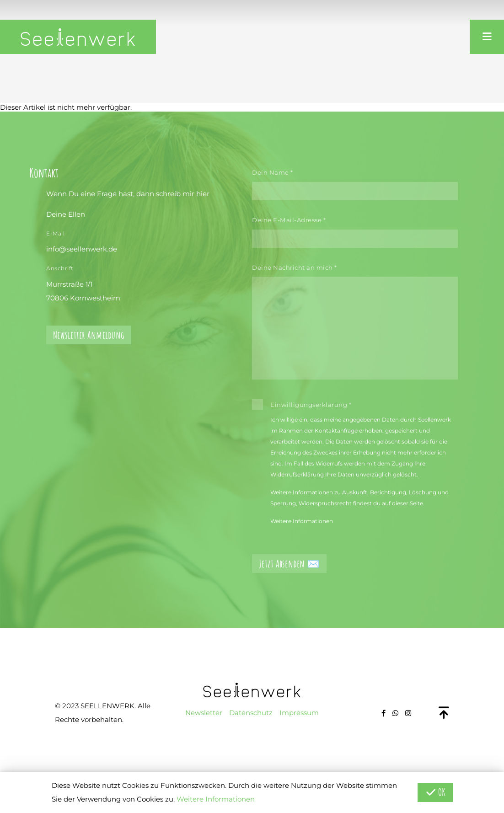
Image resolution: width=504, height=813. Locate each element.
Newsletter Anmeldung (89, 335)
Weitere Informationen (302, 521)
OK (435, 792)
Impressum (299, 713)
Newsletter (204, 713)
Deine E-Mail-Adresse (289, 220)
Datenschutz (251, 713)
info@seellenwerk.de (82, 249)
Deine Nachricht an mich (295, 267)
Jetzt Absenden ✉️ (289, 564)
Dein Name (273, 172)
